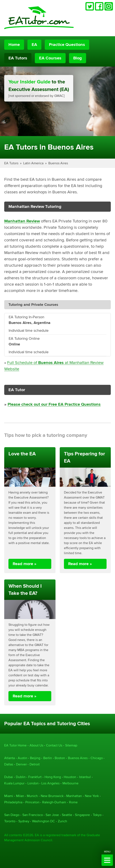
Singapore (82, 815)
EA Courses (50, 58)
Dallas (9, 764)
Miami (9, 796)
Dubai (9, 777)
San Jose (52, 815)
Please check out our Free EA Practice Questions (54, 404)
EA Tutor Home (15, 745)
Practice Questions (67, 45)
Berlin (48, 758)
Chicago (97, 758)
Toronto (10, 821)
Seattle (67, 815)
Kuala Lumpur (14, 783)
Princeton (32, 802)
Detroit (35, 764)
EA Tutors (18, 58)
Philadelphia (13, 802)
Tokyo (97, 815)
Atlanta (9, 758)
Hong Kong (53, 777)
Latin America (33, 163)
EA (34, 45)
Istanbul (85, 777)
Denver (21, 764)
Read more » (25, 564)
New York (92, 796)
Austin (22, 758)
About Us (36, 745)
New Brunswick (52, 796)
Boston (60, 758)
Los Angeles (50, 783)
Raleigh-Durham (54, 802)
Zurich (62, 821)
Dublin (21, 777)
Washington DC (43, 821)
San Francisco (33, 815)
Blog (78, 58)
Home (14, 45)
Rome (73, 802)
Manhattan (74, 796)
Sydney (24, 821)
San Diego (12, 815)
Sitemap (71, 745)
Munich (32, 796)
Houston (70, 777)
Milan (20, 796)
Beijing (35, 758)
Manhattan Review (22, 221)
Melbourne (70, 783)
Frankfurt (35, 777)
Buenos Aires (58, 163)
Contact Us (54, 745)
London (33, 783)
